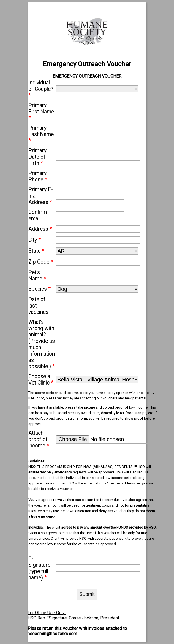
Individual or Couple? (41, 89)
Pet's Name (37, 275)
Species (40, 289)
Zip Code (41, 262)
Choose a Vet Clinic (41, 380)
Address (40, 229)
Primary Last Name (41, 134)
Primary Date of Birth (37, 157)
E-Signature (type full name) (39, 568)
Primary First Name (41, 112)
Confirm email (38, 215)
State (36, 251)
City (35, 240)
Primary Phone (38, 176)
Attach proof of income (39, 439)
